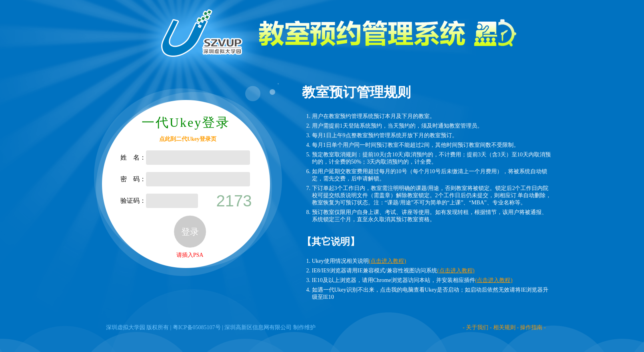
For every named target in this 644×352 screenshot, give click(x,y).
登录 (190, 232)
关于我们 (477, 327)
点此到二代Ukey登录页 (188, 139)
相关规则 (504, 327)
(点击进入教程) (387, 261)
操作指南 (531, 327)
